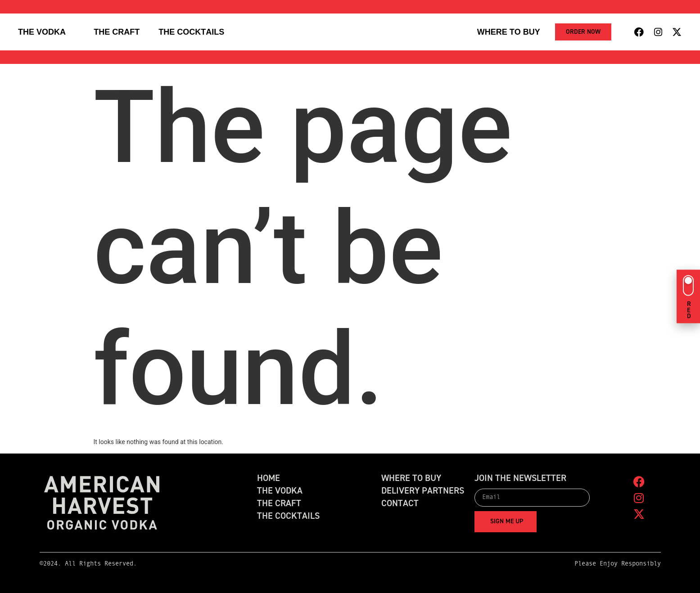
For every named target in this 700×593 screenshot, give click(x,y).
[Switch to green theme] (688, 296)
